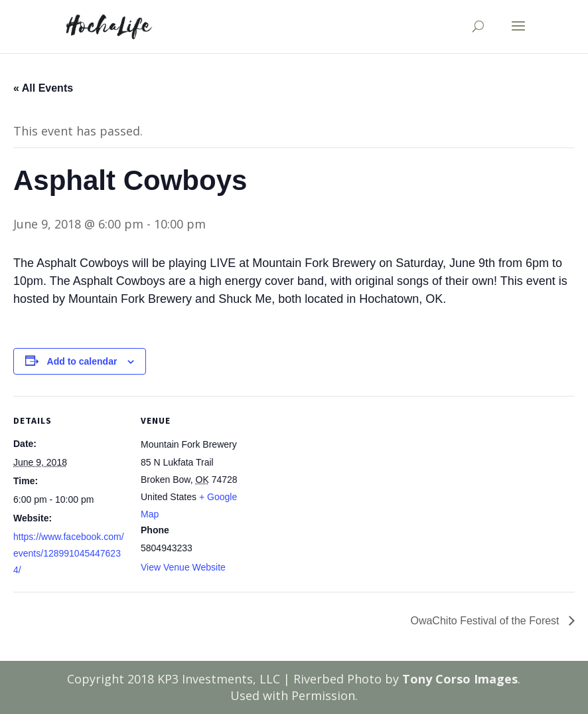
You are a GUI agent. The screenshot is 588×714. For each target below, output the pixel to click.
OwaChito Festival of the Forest (486, 621)
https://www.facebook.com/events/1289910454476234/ (69, 553)
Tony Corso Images (460, 679)
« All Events (43, 88)
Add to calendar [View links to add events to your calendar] (82, 361)
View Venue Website (183, 567)
